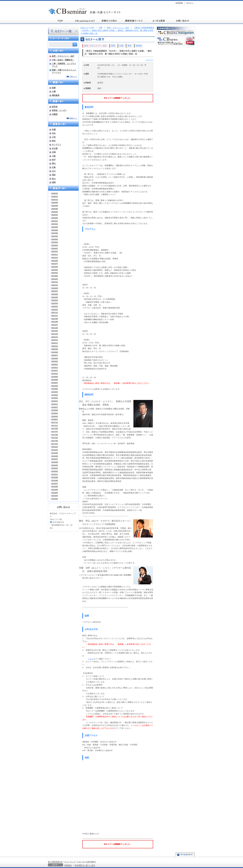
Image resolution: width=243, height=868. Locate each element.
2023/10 (55, 258)
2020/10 (55, 346)
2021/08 (55, 322)
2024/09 (55, 227)
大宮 (54, 137)
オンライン (57, 144)
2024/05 (55, 236)
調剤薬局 (56, 95)
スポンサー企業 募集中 (86, 862)
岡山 (54, 163)
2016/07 (55, 459)
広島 (54, 167)
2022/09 (55, 288)
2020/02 (55, 361)
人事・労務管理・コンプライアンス (64, 65)
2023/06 (55, 267)
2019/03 (55, 392)
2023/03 (55, 273)
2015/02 (55, 499)
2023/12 (55, 251)
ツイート (149, 60)
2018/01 (55, 419)
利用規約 (68, 865)
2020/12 (55, 340)
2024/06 (55, 233)
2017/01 (55, 444)
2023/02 (55, 276)
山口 (54, 171)
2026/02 (55, 193)
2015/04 (55, 493)
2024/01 (55, 248)
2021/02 (55, 334)
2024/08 (55, 230)
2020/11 (55, 343)
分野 (100, 28)
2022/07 (55, 291)
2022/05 (55, 297)
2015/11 (55, 474)
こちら (91, 659)
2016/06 (55, 462)
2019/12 (55, 367)
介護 (54, 91)
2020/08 (55, 352)
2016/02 (55, 471)
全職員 (55, 114)
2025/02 (55, 218)
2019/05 (55, 389)
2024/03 (55, 242)
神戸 (54, 160)
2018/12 (55, 401)
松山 (54, 179)
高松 (54, 175)
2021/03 (55, 331)
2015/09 (55, 477)
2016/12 (55, 447)
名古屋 (55, 148)
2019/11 (55, 370)
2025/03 (55, 215)
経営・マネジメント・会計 (63, 56)
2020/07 (55, 355)
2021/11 (55, 316)
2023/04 (55, 270)
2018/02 (55, 416)
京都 (54, 152)
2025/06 (55, 209)
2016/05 (55, 465)
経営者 (55, 107)
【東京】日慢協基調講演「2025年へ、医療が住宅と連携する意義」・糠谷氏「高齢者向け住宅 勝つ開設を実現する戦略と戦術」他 (117, 30)
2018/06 (55, 410)
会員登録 (179, 3)
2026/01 (55, 196)
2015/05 (55, 490)
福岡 (54, 182)
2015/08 (55, 480)
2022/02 (55, 306)
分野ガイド (73, 77)
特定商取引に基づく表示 (85, 865)
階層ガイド (73, 118)
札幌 (54, 129)
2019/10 (55, 374)
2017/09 (55, 428)
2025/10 (55, 200)
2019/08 (55, 380)
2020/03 (55, 358)
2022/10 (55, 285)
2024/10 (55, 224)
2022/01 (55, 309)
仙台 (54, 133)
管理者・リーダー (59, 110)
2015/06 (55, 486)
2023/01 (55, 279)
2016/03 (55, 468)
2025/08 (55, 206)
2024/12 (55, 221)
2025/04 (55, 212)
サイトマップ (70, 862)
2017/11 (55, 425)
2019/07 (55, 383)
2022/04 (55, 300)
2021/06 (55, 328)
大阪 (54, 156)
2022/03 (55, 303)
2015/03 (55, 496)
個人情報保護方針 (55, 862)
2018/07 (55, 407)
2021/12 (55, 312)
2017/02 (55, 441)
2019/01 (55, 398)
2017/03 (55, 438)
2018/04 (55, 413)
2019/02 (55, 395)
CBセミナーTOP (87, 28)
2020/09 (55, 349)
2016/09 (55, 453)
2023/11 (55, 254)
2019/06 (55, 386)
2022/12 (55, 282)
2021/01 (55, 337)
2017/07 (55, 432)
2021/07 (55, 325)
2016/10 (55, 450)
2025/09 (55, 202)
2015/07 (55, 483)
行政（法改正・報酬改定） (63, 60)
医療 (54, 88)
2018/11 (55, 404)
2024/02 (55, 245)
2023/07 (55, 264)
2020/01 (55, 364)
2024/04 (55, 239)
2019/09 (55, 377)
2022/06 (55, 294)
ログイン (190, 3)
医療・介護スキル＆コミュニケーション (64, 71)
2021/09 (55, 319)
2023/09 (55, 261)
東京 (54, 141)
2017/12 (55, 422)
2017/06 (55, 435)
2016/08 (55, 456)
